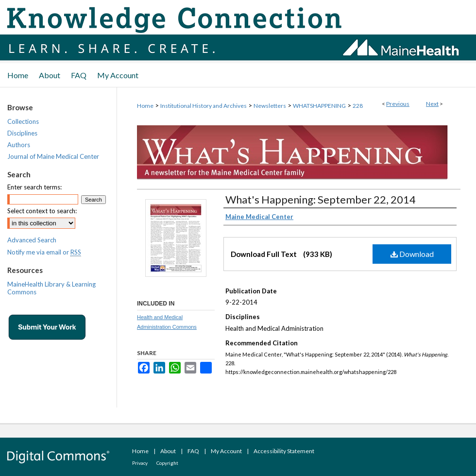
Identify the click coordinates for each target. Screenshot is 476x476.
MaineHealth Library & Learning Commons (51, 288)
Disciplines (22, 133)
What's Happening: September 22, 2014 (321, 199)
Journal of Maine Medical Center (53, 156)
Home (145, 106)
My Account (226, 451)
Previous (398, 104)
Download (412, 254)
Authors (19, 145)
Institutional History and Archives (204, 106)
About (168, 451)
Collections (23, 121)
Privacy (140, 463)
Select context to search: (42, 211)
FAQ (193, 451)
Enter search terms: (34, 187)
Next (432, 104)
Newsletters (270, 106)
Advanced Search (32, 240)
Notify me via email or (44, 252)
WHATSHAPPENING (319, 106)
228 (358, 106)
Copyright (167, 463)
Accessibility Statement (284, 451)
